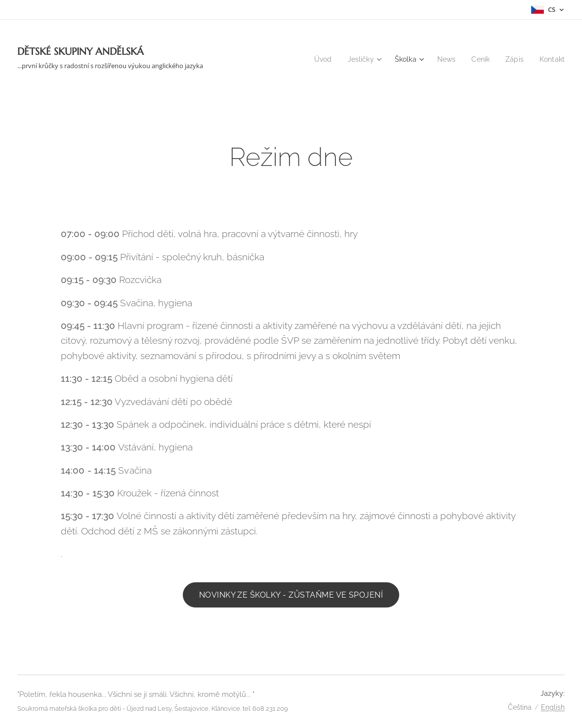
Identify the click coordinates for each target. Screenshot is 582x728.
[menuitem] (316, 59)
